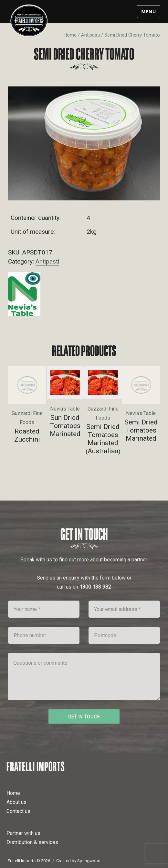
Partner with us (23, 833)
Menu (149, 11)
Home (70, 35)
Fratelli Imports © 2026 (29, 861)
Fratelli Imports (36, 766)
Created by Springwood (78, 861)
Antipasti (90, 35)
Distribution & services (32, 842)
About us (16, 802)
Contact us (18, 811)
